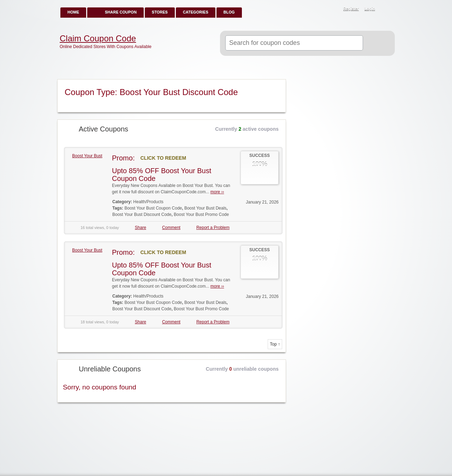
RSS (386, 9)
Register (351, 8)
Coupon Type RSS (278, 85)
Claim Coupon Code (98, 39)
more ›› (217, 192)
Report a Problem (213, 228)
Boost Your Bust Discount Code (142, 215)
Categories (196, 12)
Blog (229, 12)
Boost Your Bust (87, 156)
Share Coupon (121, 12)
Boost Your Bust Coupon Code (153, 208)
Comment (171, 228)
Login (370, 8)
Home (73, 12)
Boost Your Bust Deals (205, 208)
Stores (160, 12)
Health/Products (148, 202)
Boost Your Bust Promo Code (201, 215)
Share (141, 228)
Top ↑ (275, 344)
